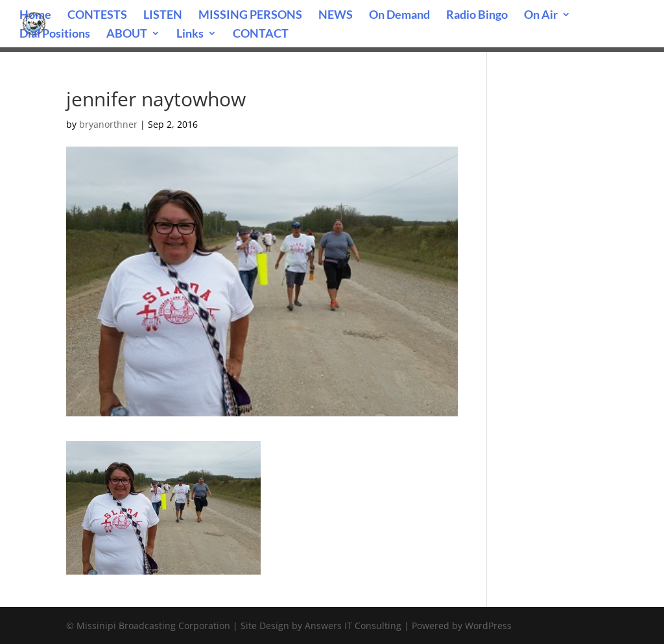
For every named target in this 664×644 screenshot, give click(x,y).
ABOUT (127, 34)
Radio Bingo (477, 16)
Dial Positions (55, 34)
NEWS (336, 16)
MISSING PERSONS (250, 16)
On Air (541, 16)
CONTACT (261, 34)
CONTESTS (97, 16)
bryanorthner (108, 124)
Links (190, 34)
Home (35, 16)
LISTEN (163, 16)
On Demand (399, 16)
